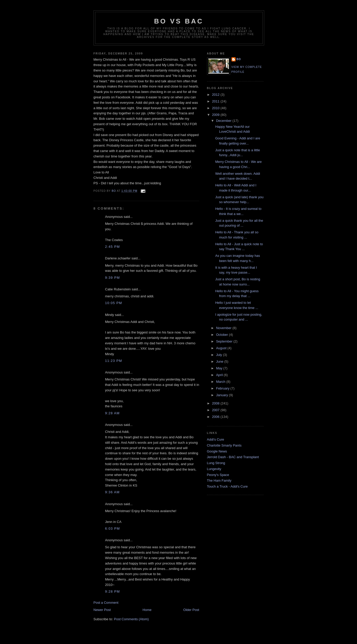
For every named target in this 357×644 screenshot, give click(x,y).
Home (147, 610)
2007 (216, 410)
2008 (216, 403)
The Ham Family (219, 480)
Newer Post (102, 610)
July (219, 355)
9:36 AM (113, 492)
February (223, 388)
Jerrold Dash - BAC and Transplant (233, 457)
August (222, 348)
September (225, 341)
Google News (217, 451)
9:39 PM (113, 278)
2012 (216, 95)
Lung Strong (216, 463)
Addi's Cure (216, 439)
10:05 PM (114, 303)
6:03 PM (113, 528)
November (224, 328)
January (222, 395)
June (220, 361)
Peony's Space (218, 475)
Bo (239, 59)
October (222, 335)
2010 (216, 108)
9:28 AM (113, 413)
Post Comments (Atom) (131, 619)
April (220, 375)
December (224, 121)
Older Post (191, 610)
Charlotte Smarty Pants (224, 445)
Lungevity (214, 469)
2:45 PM (113, 247)
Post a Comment (106, 603)
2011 (216, 101)
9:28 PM (113, 591)
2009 (216, 115)
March (221, 382)
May (220, 368)
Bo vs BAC (179, 21)
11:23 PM (114, 361)
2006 (216, 417)
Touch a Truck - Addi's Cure (227, 486)
